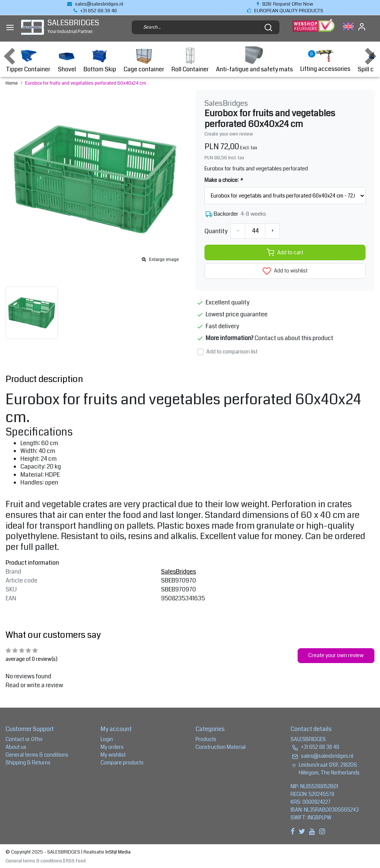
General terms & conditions (37, 755)
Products (206, 739)
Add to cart (285, 252)
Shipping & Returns (28, 763)
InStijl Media (117, 852)
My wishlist (113, 755)
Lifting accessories (325, 60)
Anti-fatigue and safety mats (254, 60)
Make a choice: (223, 180)
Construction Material (221, 747)
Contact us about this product (294, 338)
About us (16, 747)
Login (107, 739)
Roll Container (190, 60)
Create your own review (229, 134)
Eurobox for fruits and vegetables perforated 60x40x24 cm (86, 83)
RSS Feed (76, 861)
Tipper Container (28, 60)
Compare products (122, 763)
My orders (112, 747)
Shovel (67, 60)
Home (12, 83)
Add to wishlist (285, 271)
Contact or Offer (24, 739)
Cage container (144, 60)
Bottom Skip (100, 60)
